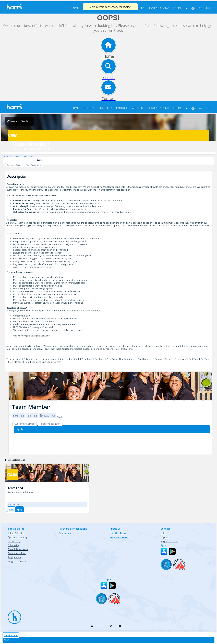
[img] (110, 386)
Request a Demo (159, 8)
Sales (163, 533)
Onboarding (14, 541)
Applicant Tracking (17, 537)
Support (165, 537)
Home (75, 8)
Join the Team (118, 533)
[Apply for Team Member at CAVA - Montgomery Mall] (108, 640)
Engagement (14, 557)
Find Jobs (88, 108)
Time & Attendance (18, 549)
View (11, 509)
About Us (138, 8)
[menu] (207, 7)
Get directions (11, 635)
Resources (105, 108)
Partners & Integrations (73, 529)
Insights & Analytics (18, 561)
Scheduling (14, 545)
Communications (17, 553)
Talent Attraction (17, 533)
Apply (20, 509)
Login (177, 8)
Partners (122, 108)
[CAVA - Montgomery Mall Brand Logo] (108, 135)
